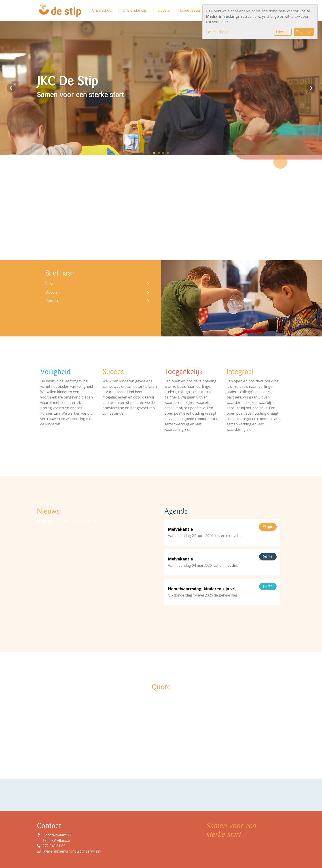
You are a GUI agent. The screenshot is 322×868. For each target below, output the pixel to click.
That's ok (304, 32)
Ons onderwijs (135, 10)
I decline (283, 32)
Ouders (164, 10)
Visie (97, 284)
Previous (11, 88)
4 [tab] (169, 154)
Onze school (102, 10)
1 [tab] (155, 154)
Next (311, 88)
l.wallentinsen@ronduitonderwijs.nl (72, 851)
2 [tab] (160, 154)
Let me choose (218, 32)
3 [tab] (164, 154)
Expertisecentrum (195, 10)
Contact (97, 301)
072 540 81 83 (54, 846)
